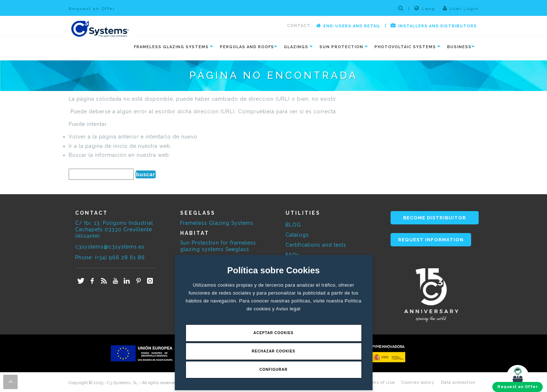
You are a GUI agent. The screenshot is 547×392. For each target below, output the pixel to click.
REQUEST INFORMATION (431, 240)
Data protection (458, 382)
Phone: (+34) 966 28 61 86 (110, 257)
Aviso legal (288, 309)
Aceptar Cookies (274, 333)
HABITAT (195, 233)
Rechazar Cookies (273, 351)
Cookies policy (418, 382)
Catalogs (297, 235)
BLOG (293, 225)
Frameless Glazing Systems (217, 223)
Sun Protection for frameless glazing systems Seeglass (218, 246)
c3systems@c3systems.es (110, 247)
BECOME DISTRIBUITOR (435, 218)
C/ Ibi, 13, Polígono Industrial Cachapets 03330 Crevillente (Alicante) (114, 229)
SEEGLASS (198, 213)
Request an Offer (92, 9)
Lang (425, 8)
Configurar (274, 370)
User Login (461, 8)
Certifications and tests (316, 245)
